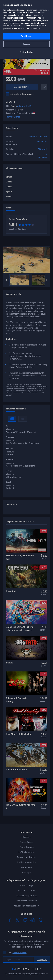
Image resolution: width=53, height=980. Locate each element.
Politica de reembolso (26, 862)
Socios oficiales (26, 842)
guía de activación (25, 106)
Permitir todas (26, 36)
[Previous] (7, 280)
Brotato (9, 663)
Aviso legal (26, 872)
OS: (7, 426)
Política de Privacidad (20, 953)
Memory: (10, 448)
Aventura (39, 137)
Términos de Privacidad (26, 857)
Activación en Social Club (27, 901)
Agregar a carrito (22, 87)
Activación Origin (26, 886)
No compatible (43, 156)
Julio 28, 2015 (42, 142)
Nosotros (26, 837)
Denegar (27, 44)
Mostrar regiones (13, 117)
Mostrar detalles (26, 52)
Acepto (17, 953)
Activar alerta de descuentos (22, 94)
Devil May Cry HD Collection (19, 734)
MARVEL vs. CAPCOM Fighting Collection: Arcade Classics (20, 629)
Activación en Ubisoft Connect (27, 906)
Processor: (10, 437)
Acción (32, 137)
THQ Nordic (43, 149)
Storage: (9, 471)
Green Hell (11, 591)
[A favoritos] (44, 87)
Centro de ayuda (27, 847)
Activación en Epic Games (26, 896)
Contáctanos (27, 867)
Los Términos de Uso (27, 852)
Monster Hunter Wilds (16, 770)
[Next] (46, 280)
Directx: (9, 482)
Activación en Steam (26, 891)
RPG (46, 137)
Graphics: (10, 459)
